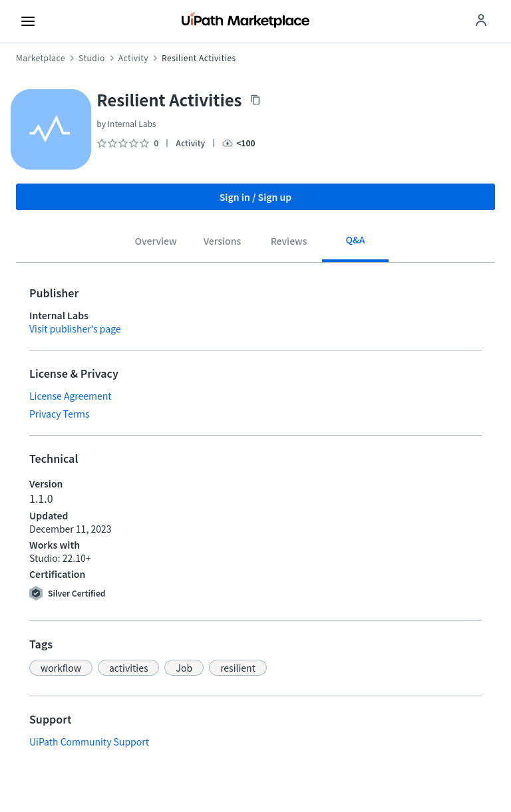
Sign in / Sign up (256, 197)
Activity (133, 58)
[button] (61, 668)
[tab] (156, 243)
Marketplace (41, 58)
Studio (92, 58)
